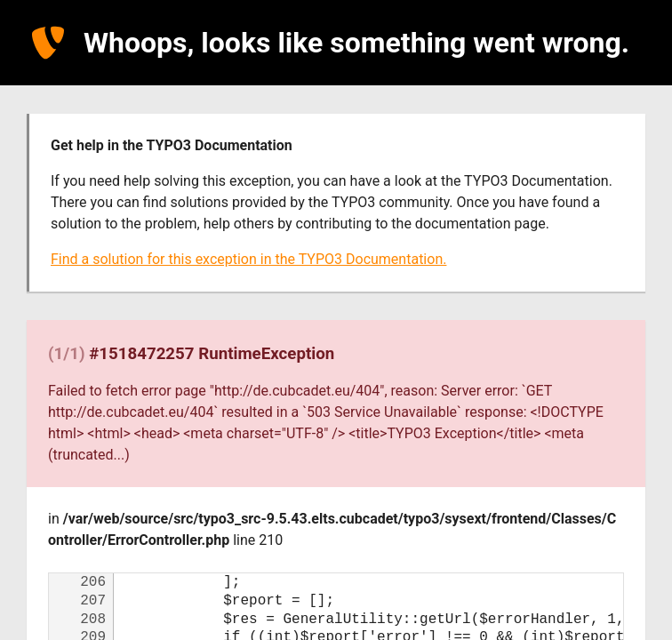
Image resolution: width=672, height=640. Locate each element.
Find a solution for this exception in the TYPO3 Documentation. (248, 259)
